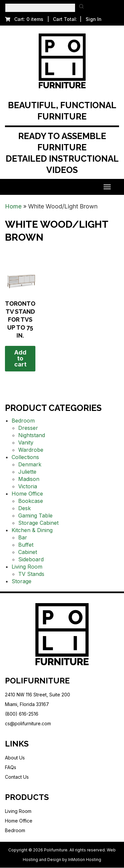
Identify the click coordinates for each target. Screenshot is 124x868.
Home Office (27, 494)
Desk (24, 508)
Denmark (30, 464)
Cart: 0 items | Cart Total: (41, 19)
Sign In (94, 19)
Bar (23, 537)
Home (13, 206)
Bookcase (31, 501)
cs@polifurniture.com (28, 723)
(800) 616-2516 (22, 714)
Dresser (28, 428)
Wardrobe (31, 450)
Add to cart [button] (20, 358)
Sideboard (31, 559)
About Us (15, 758)
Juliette (27, 472)
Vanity (26, 442)
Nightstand (32, 435)
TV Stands (31, 574)
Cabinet (28, 552)
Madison (29, 479)
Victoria (28, 486)
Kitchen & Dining (32, 530)
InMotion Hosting (85, 860)
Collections (25, 457)
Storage (21, 581)
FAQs (11, 767)
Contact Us (17, 777)
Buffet (26, 545)
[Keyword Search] (40, 8)
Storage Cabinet (38, 523)
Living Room (27, 567)
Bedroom (23, 421)
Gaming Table (35, 515)
